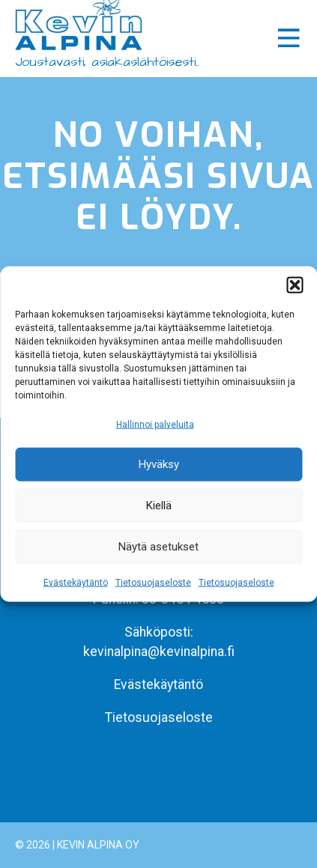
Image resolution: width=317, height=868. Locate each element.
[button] (295, 285)
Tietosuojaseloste (153, 583)
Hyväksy (159, 464)
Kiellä (159, 506)
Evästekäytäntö (76, 583)
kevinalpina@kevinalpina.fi (159, 652)
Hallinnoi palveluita (155, 424)
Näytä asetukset (158, 547)
